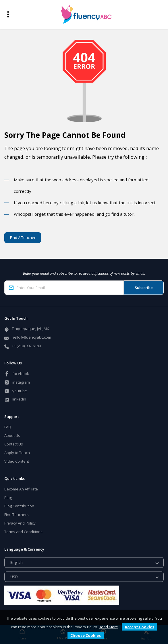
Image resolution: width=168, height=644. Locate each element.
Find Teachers (17, 515)
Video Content (17, 461)
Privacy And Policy (20, 523)
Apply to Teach (17, 453)
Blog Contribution (19, 506)
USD (14, 577)
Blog (8, 498)
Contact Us (14, 444)
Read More (108, 627)
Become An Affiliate (21, 489)
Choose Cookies (86, 635)
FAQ (8, 427)
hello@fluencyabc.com (31, 337)
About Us (12, 435)
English (17, 562)
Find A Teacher (23, 237)
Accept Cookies (139, 627)
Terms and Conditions (23, 532)
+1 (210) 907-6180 (26, 346)
